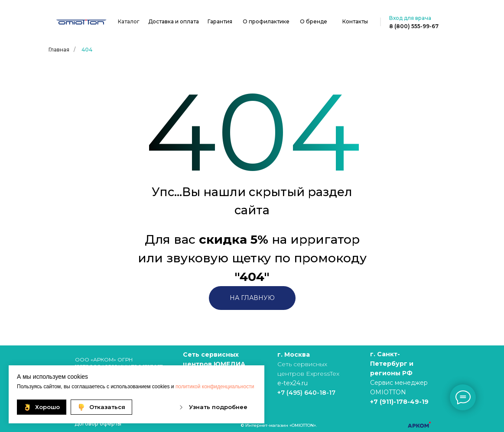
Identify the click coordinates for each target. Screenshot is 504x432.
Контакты (355, 21)
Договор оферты (98, 424)
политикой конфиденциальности (215, 387)
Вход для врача (410, 18)
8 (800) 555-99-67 (414, 26)
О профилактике (266, 21)
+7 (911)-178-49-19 (399, 402)
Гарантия (220, 21)
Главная (59, 50)
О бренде (314, 21)
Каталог (129, 21)
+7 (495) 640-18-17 (306, 393)
